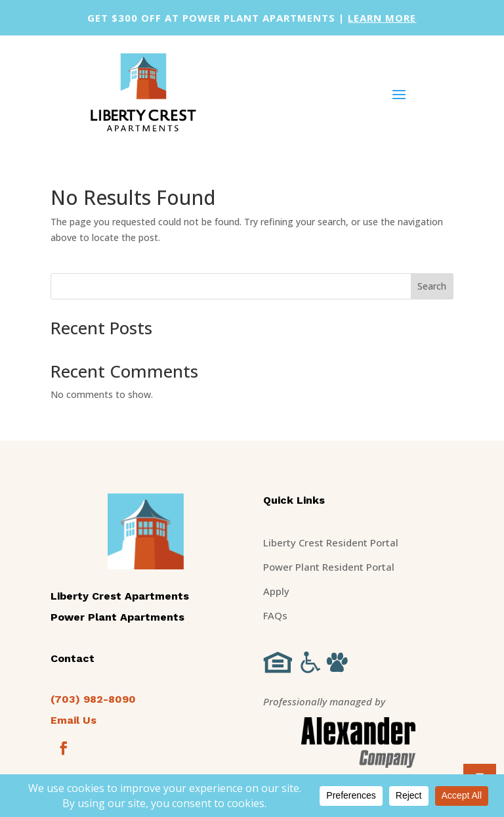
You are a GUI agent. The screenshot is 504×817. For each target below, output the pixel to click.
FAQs (275, 615)
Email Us (73, 720)
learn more (382, 18)
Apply (276, 591)
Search (432, 286)
